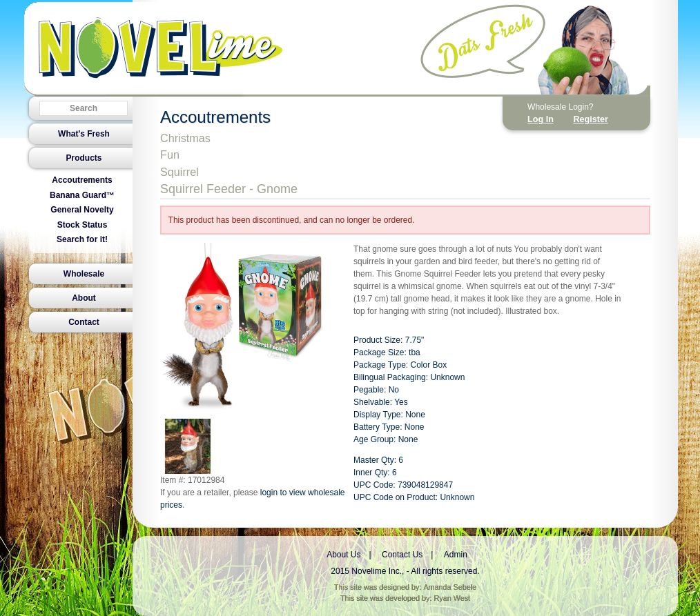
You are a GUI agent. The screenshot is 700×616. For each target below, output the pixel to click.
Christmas (185, 138)
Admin (456, 555)
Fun (170, 155)
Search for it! (82, 239)
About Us (343, 555)
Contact (84, 322)
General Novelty (82, 210)
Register (590, 119)
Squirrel (179, 172)
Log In (541, 119)
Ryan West (453, 598)
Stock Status (82, 225)
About (84, 298)
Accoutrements (82, 180)
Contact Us (402, 555)
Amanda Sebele (450, 587)
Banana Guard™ (82, 195)
